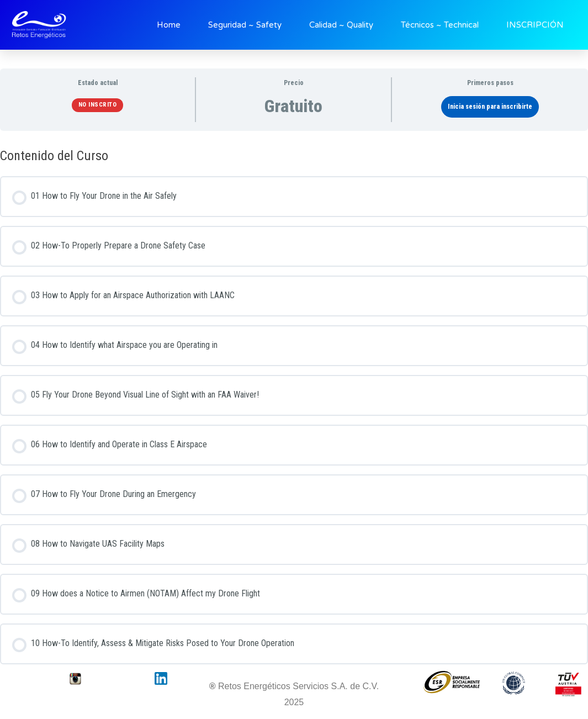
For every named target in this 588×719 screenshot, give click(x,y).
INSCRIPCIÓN (535, 25)
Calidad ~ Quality (341, 25)
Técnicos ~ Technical (440, 25)
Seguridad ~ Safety (245, 25)
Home (169, 25)
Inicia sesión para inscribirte (490, 107)
